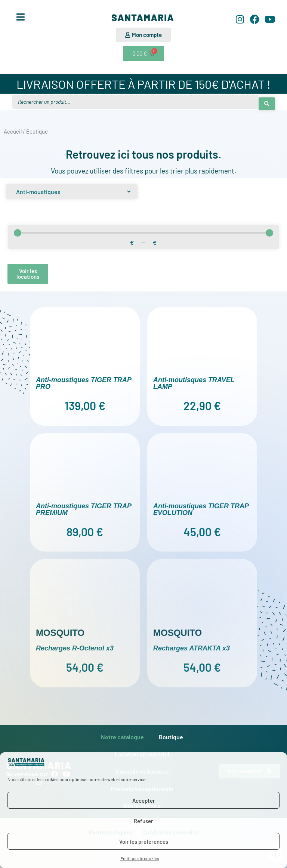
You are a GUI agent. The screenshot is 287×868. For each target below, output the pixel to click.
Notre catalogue (122, 735)
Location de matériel (142, 752)
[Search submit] (267, 101)
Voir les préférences (144, 842)
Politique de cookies (140, 858)
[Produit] (72, 189)
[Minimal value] (143, 231)
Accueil (13, 129)
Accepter (144, 800)
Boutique (171, 735)
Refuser (143, 821)
